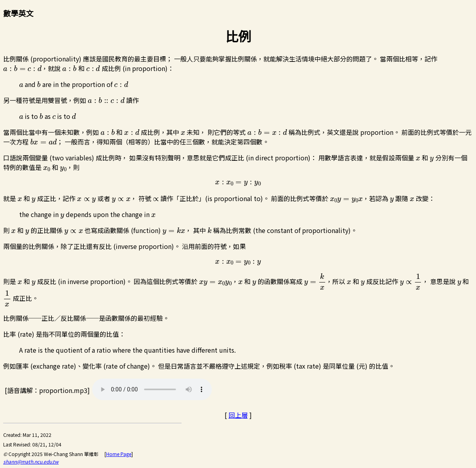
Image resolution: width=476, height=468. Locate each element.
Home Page (119, 454)
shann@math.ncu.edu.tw (31, 461)
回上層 (238, 415)
